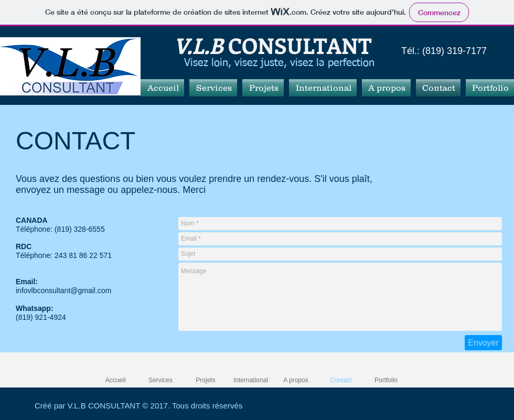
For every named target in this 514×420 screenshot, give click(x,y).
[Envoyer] (483, 343)
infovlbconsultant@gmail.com (63, 290)
